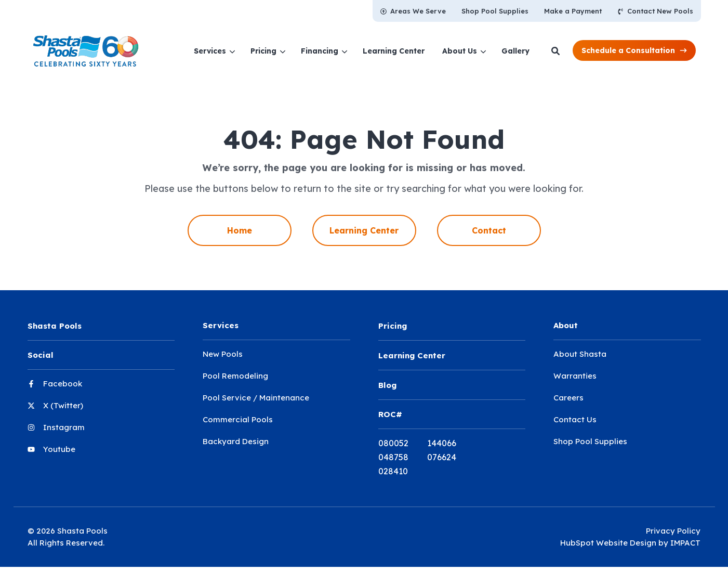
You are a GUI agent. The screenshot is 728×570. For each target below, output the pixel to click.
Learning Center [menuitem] (364, 230)
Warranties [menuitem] (575, 376)
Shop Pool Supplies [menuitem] (590, 441)
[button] (634, 50)
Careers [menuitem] (568, 398)
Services (210, 51)
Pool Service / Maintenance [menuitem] (256, 398)
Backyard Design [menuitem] (236, 441)
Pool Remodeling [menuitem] (235, 376)
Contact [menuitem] (489, 230)
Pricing (263, 51)
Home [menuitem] (240, 230)
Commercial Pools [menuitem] (238, 419)
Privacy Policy (673, 529)
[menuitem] (413, 11)
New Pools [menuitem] (223, 354)
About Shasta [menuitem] (580, 354)
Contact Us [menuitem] (575, 419)
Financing (320, 51)
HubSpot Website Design (608, 541)
